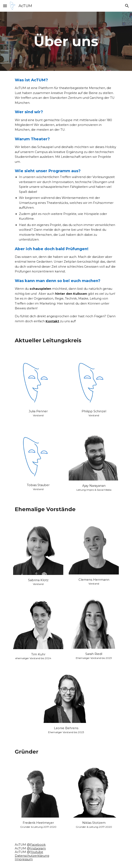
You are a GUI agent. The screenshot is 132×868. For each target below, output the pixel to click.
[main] (66, 41)
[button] (5, 6)
